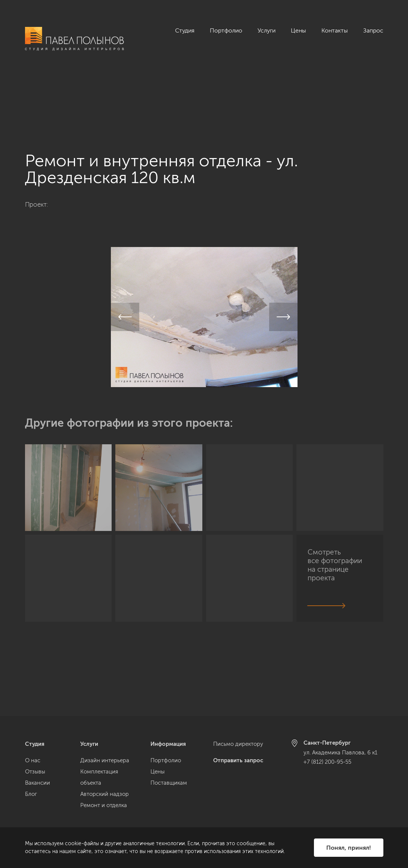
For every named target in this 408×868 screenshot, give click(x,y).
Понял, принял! (349, 848)
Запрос (373, 30)
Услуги (267, 30)
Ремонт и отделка (104, 805)
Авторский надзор (105, 794)
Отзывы (35, 772)
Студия (185, 30)
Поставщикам (169, 783)
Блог (31, 794)
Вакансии (38, 783)
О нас (33, 760)
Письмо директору (238, 744)
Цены (298, 30)
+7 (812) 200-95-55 (327, 762)
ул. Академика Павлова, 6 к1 (340, 753)
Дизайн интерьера (105, 760)
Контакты (335, 30)
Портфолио (226, 30)
